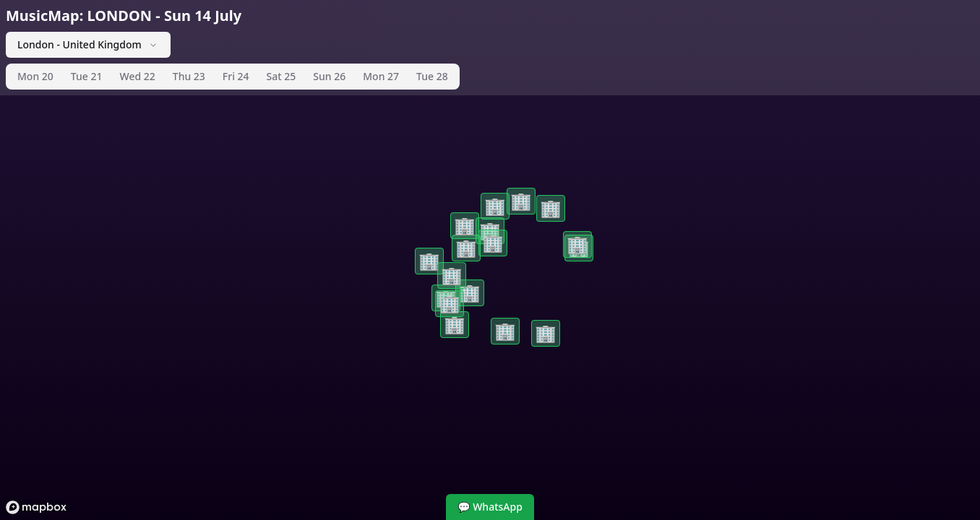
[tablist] (233, 77)
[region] (490, 260)
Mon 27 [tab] (381, 76)
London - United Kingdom (88, 44)
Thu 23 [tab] (189, 76)
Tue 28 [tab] (432, 76)
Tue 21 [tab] (87, 76)
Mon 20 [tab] (35, 76)
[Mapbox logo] (36, 507)
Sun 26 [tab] (329, 76)
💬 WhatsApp (490, 507)
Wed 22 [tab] (137, 76)
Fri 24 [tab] (236, 76)
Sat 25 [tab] (281, 76)
